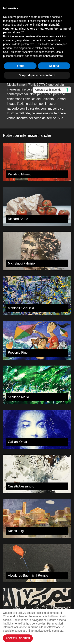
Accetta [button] (54, 66)
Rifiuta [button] (20, 66)
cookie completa (53, 631)
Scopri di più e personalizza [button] (37, 75)
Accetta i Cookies (18, 638)
